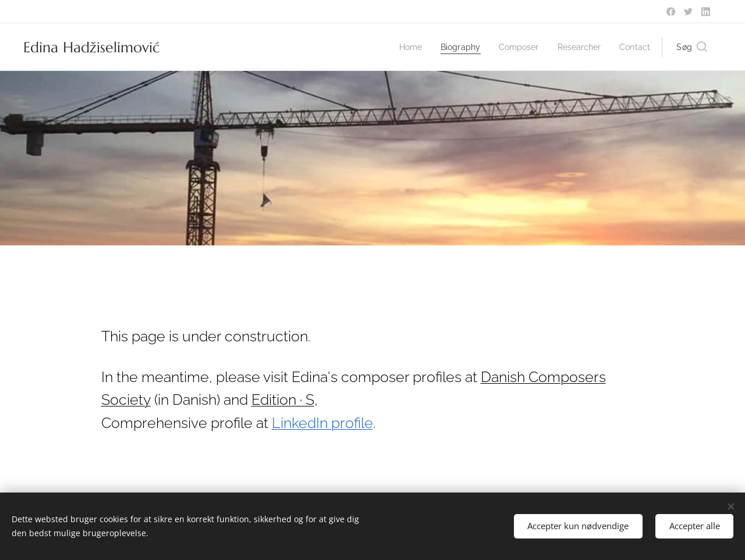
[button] (692, 47)
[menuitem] (401, 47)
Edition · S (283, 400)
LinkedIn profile (322, 423)
